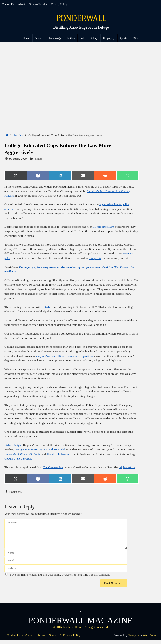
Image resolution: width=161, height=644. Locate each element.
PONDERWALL (81, 18)
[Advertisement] (80, 76)
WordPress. (150, 639)
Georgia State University (30, 449)
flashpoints (96, 258)
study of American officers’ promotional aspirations (67, 356)
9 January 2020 (18, 159)
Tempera (134, 639)
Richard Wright (14, 445)
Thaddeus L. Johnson (72, 454)
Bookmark (15, 497)
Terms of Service (40, 4)
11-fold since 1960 (105, 227)
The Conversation (54, 467)
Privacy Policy (62, 4)
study (47, 307)
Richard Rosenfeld (58, 449)
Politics (18, 135)
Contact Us (8, 4)
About (22, 4)
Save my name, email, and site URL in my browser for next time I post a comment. (60, 579)
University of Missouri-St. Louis (34, 454)
